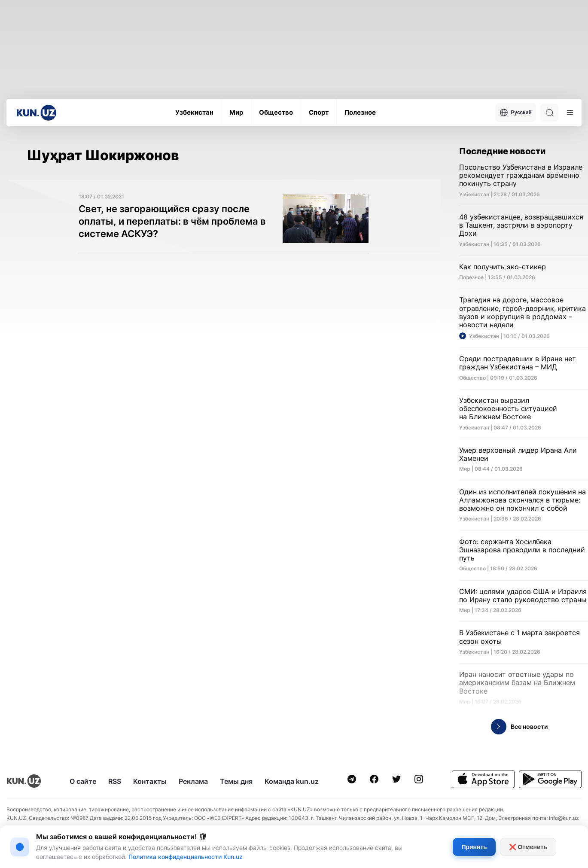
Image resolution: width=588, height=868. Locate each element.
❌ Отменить (528, 847)
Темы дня (236, 781)
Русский (516, 113)
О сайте (83, 781)
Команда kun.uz (292, 781)
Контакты (150, 781)
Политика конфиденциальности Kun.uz (186, 857)
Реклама (193, 781)
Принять (474, 847)
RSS (115, 781)
